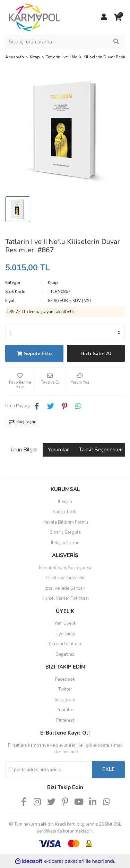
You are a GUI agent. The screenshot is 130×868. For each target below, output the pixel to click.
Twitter (65, 689)
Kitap (53, 282)
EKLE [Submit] (109, 769)
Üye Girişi (65, 634)
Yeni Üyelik (65, 623)
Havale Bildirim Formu (65, 522)
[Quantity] (65, 333)
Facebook (65, 679)
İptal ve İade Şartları (65, 588)
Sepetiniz (65, 654)
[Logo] (34, 17)
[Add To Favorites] (20, 382)
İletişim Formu (65, 543)
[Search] (65, 42)
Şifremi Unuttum (65, 644)
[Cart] (118, 17)
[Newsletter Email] (49, 770)
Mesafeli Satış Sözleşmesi (65, 568)
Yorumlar (58, 450)
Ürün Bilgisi (24, 450)
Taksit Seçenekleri (101, 450)
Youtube (65, 710)
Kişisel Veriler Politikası (65, 598)
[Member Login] (104, 17)
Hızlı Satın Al (96, 354)
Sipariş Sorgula (65, 532)
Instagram (65, 700)
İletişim (65, 502)
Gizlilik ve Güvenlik (65, 578)
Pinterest (65, 720)
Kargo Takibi (65, 512)
